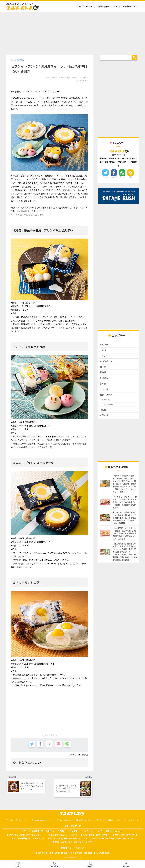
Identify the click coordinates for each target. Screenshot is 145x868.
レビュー (104, 345)
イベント (104, 356)
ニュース (104, 390)
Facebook (114, 177)
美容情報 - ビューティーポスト (64, 836)
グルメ (103, 350)
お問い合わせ (104, 6)
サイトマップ (132, 821)
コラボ (103, 367)
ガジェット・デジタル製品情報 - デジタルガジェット (110, 839)
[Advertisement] (72, 32)
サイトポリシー (66, 821)
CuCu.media (107, 406)
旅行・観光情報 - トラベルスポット (29, 839)
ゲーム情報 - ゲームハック (111, 832)
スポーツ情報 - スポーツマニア (96, 836)
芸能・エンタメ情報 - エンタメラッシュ (77, 832)
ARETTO (106, 401)
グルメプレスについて (85, 6)
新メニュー (105, 379)
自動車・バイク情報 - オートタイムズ (66, 839)
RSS (131, 177)
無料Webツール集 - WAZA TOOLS (52, 854)
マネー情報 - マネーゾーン (126, 836)
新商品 (85, 755)
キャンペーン (107, 362)
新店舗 (103, 384)
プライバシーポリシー (44, 821)
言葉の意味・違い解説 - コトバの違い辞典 (91, 854)
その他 (103, 411)
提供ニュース (107, 396)
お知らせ (104, 417)
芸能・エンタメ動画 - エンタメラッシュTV (73, 843)
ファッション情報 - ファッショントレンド (27, 836)
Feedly (122, 177)
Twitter (106, 177)
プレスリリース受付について (125, 6)
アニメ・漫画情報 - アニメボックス (39, 832)
